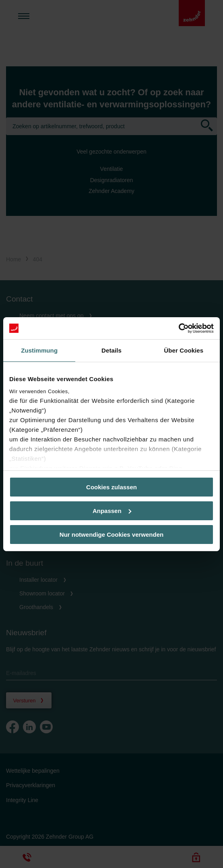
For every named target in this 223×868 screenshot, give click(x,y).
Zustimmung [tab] (39, 350)
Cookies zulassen (111, 487)
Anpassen (112, 511)
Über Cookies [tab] (184, 350)
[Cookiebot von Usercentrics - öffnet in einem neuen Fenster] (179, 328)
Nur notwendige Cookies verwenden (111, 534)
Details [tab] (111, 350)
